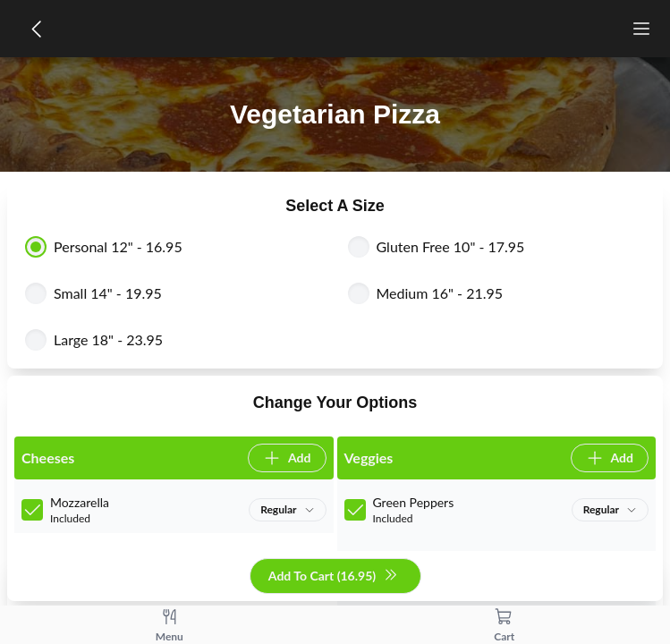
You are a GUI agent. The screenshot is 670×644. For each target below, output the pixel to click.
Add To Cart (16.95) (333, 576)
